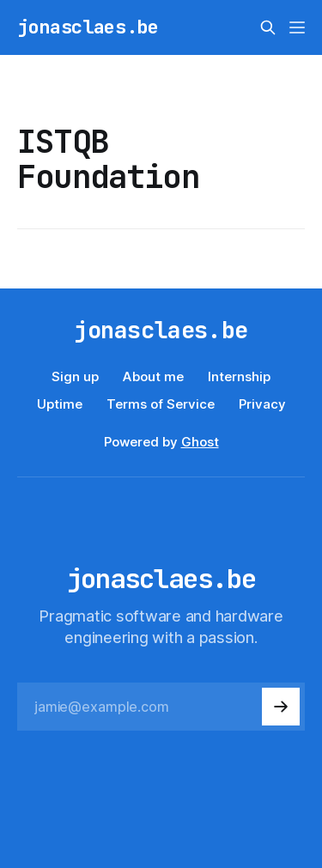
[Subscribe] (281, 707)
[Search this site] (268, 27)
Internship (239, 376)
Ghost (200, 442)
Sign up (75, 376)
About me (153, 376)
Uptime (60, 404)
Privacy (262, 404)
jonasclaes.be (88, 27)
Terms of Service (161, 404)
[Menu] (297, 27)
